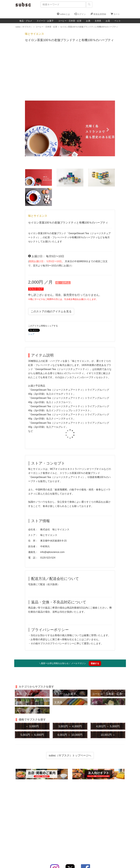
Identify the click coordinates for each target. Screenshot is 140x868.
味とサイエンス (38, 216)
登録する (95, 663)
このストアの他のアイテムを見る (51, 311)
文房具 (98, 21)
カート (115, 14)
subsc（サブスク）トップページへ (70, 755)
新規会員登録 (98, 14)
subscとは (63, 14)
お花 (108, 21)
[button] (32, 129)
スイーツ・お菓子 (45, 21)
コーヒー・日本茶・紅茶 (70, 21)
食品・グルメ (26, 21)
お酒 (88, 21)
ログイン (80, 14)
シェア (31, 334)
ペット (118, 21)
